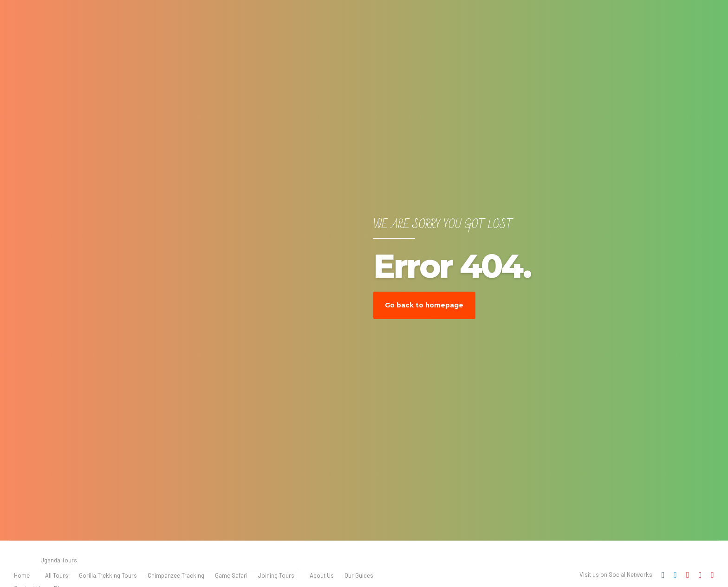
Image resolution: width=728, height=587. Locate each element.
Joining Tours (276, 575)
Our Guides (359, 575)
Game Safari (231, 575)
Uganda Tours (59, 560)
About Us (322, 575)
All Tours (57, 575)
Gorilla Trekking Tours (108, 575)
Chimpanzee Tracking (176, 575)
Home (22, 575)
